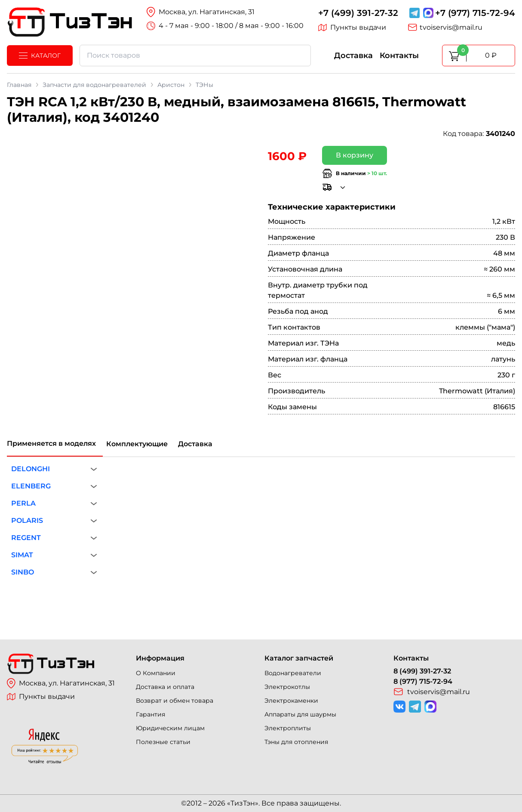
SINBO (23, 572)
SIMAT (22, 555)
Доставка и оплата (165, 687)
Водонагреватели (293, 673)
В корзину (355, 155)
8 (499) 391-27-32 (422, 671)
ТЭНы (204, 85)
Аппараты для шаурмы (300, 714)
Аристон (171, 85)
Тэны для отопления (296, 742)
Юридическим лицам (170, 728)
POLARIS (27, 520)
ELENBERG (31, 486)
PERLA (23, 503)
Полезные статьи (163, 742)
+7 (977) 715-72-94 (475, 13)
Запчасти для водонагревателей (94, 85)
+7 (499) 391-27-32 (358, 13)
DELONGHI (31, 469)
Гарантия (150, 714)
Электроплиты (288, 728)
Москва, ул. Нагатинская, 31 (61, 683)
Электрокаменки (291, 701)
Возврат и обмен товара (175, 701)
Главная (19, 85)
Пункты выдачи (352, 28)
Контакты (399, 56)
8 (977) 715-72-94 (423, 681)
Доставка (353, 56)
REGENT (26, 538)
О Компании (156, 673)
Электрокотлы (287, 687)
